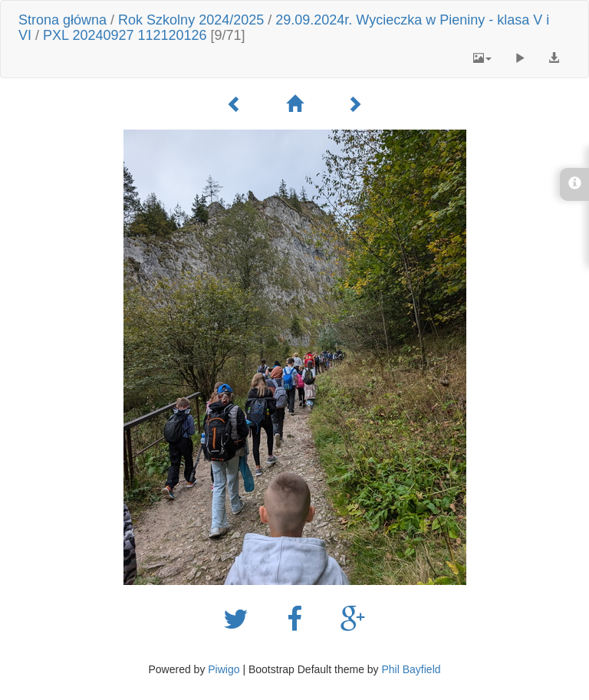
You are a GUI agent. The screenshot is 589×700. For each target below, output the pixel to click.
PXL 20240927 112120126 (125, 35)
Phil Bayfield (411, 669)
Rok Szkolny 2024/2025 (191, 20)
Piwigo (224, 669)
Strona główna (63, 20)
